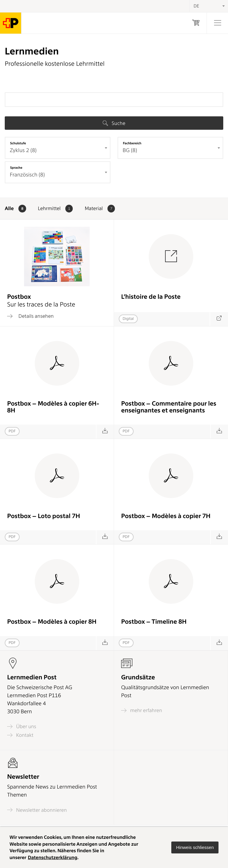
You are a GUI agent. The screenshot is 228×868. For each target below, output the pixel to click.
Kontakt (20, 735)
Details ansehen (30, 316)
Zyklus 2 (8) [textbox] (23, 150)
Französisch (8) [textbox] (27, 175)
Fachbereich (132, 143)
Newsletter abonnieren (37, 810)
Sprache (16, 168)
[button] (195, 847)
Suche (114, 123)
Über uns (22, 727)
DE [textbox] (196, 6)
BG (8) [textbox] (130, 150)
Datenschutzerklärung (53, 857)
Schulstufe (18, 143)
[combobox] (58, 148)
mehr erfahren (142, 710)
